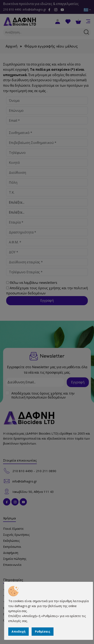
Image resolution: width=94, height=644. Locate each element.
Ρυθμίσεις (43, 631)
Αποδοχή (18, 631)
